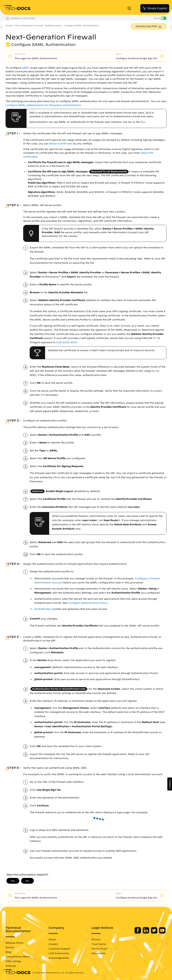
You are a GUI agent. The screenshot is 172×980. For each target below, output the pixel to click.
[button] (170, 784)
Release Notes (14, 943)
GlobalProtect (43, 609)
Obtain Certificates (61, 144)
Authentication (53, 25)
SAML (26, 68)
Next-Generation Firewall (29, 25)
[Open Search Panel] (130, 8)
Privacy (96, 939)
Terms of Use (99, 949)
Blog (8, 952)
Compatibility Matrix (18, 957)
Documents (98, 953)
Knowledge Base (59, 958)
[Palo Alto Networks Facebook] (138, 933)
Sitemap (11, 966)
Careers (53, 944)
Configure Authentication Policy (88, 603)
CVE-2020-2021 (67, 342)
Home (9, 25)
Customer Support (60, 949)
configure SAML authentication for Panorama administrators (43, 105)
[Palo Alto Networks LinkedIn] (146, 933)
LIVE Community (59, 953)
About (52, 939)
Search (10, 947)
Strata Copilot (155, 8)
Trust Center (99, 944)
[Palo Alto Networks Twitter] (154, 933)
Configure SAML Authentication (81, 25)
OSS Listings (13, 961)
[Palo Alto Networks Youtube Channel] (162, 933)
